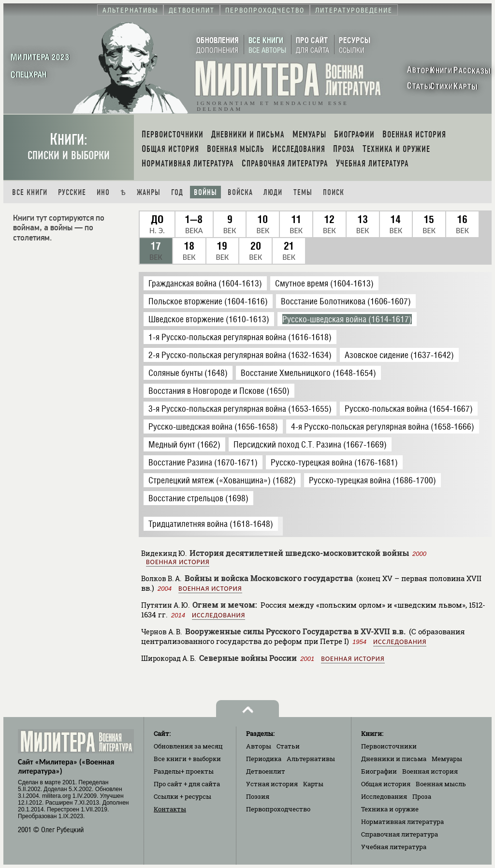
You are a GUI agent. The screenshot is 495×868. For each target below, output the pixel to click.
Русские (72, 192)
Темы (303, 192)
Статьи (288, 746)
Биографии (379, 771)
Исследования (218, 615)
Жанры (149, 192)
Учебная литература (394, 847)
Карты (313, 784)
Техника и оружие (390, 809)
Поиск (334, 192)
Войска (240, 192)
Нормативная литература (402, 822)
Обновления (188, 746)
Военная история (178, 562)
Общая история (386, 784)
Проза (422, 796)
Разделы (184, 771)
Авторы (259, 746)
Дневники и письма (394, 759)
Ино (103, 192)
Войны (205, 192)
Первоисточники (389, 746)
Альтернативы (311, 759)
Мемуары (447, 759)
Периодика (264, 759)
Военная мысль (441, 784)
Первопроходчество (278, 809)
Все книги (30, 192)
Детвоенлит (266, 771)
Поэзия (258, 796)
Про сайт (187, 784)
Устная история (272, 784)
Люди (273, 192)
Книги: (69, 146)
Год (177, 192)
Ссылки (182, 796)
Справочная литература (400, 834)
